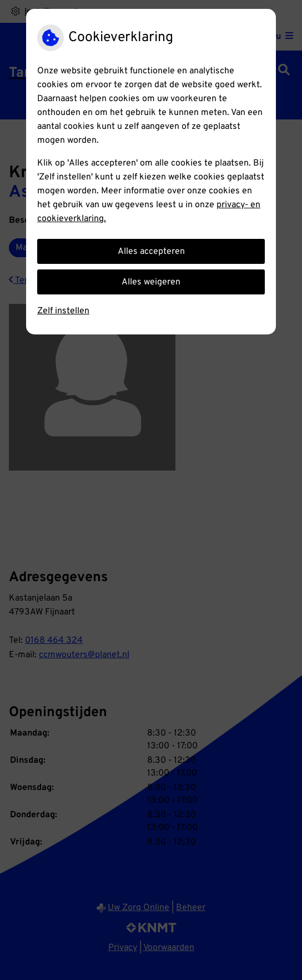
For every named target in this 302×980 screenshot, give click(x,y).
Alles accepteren (151, 252)
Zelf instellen (63, 311)
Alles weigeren (151, 282)
